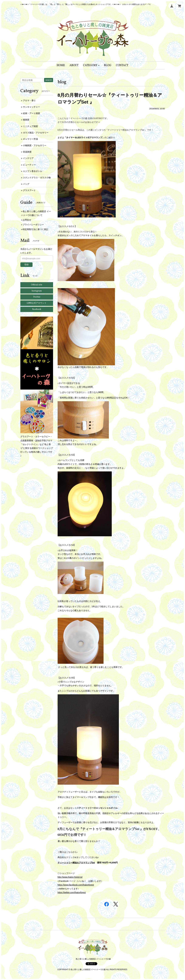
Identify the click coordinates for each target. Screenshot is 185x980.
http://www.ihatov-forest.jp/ (70, 877)
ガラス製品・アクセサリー (36, 133)
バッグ (26, 184)
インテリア (28, 158)
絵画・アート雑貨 (31, 113)
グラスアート (29, 190)
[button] (91, 65)
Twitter (37, 297)
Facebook (37, 309)
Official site (37, 285)
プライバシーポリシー (33, 225)
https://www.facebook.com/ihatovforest (76, 885)
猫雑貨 (26, 120)
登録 (26, 264)
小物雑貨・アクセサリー (35, 145)
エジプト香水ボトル (33, 171)
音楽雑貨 (27, 152)
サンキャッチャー (31, 107)
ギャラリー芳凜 (30, 139)
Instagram (37, 291)
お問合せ (27, 220)
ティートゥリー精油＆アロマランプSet (76, 863)
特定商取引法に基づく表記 (35, 229)
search (48, 80)
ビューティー (29, 165)
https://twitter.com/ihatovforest (72, 892)
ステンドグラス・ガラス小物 (37, 178)
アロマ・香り (29, 100)
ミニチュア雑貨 (30, 126)
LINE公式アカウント (37, 303)
